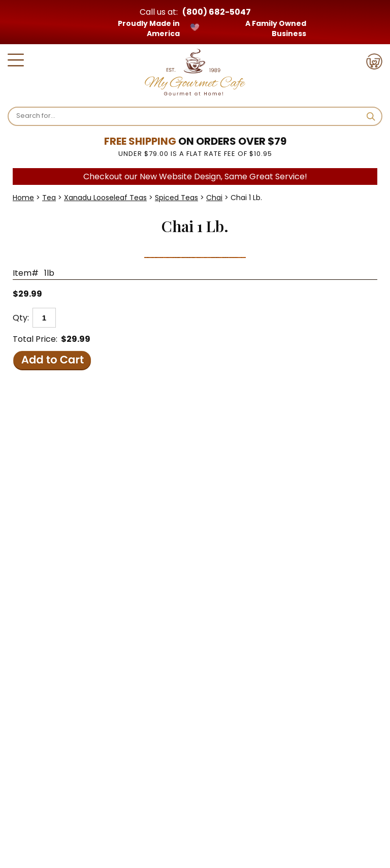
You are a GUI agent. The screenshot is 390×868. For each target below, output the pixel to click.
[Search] (187, 116)
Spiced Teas (176, 198)
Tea (49, 198)
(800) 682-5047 (217, 12)
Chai (214, 198)
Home (23, 198)
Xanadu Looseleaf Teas (105, 198)
